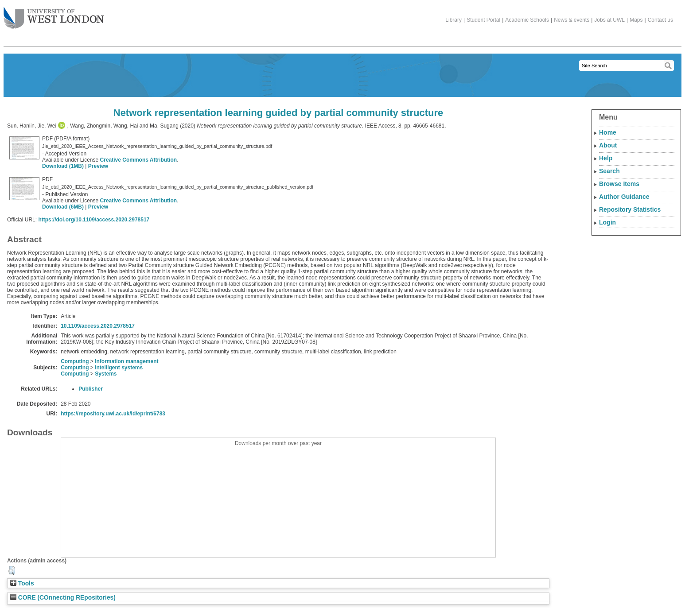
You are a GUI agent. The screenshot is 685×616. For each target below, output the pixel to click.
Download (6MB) (63, 207)
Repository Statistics (630, 209)
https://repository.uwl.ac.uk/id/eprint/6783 (113, 414)
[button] (12, 570)
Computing (75, 361)
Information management (126, 361)
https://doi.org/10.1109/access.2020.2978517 (94, 220)
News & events (572, 20)
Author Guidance (624, 197)
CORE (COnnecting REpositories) (63, 598)
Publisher (91, 389)
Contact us (660, 20)
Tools (22, 583)
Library (453, 20)
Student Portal (483, 20)
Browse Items (619, 184)
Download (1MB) (63, 166)
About (608, 145)
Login (607, 222)
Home (608, 132)
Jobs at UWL (609, 20)
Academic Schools (527, 20)
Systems (106, 374)
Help (606, 158)
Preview (98, 166)
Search (609, 171)
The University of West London (54, 15)
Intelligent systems (119, 368)
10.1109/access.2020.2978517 (98, 326)
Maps (636, 20)
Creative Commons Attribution (139, 160)
